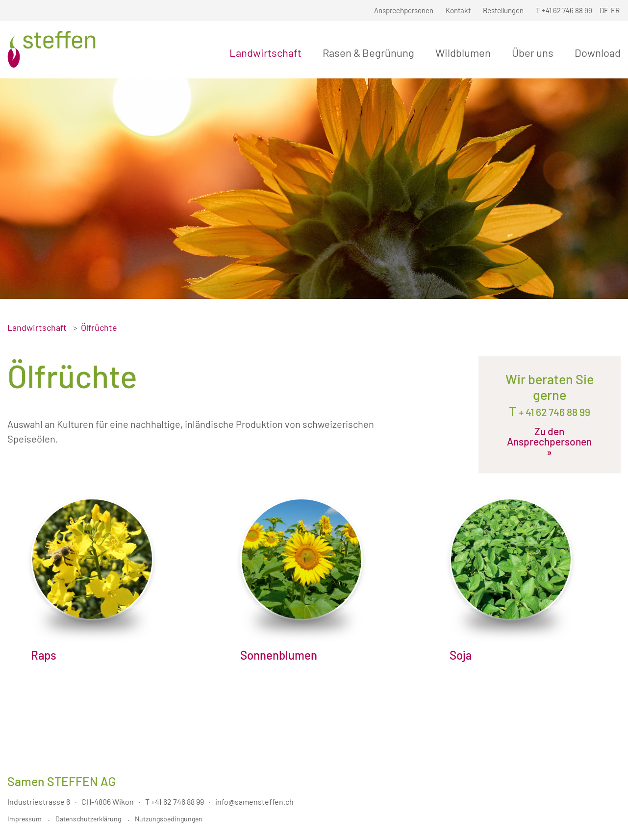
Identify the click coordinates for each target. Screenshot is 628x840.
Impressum (25, 819)
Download (598, 52)
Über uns (535, 52)
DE (604, 10)
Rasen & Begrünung (370, 52)
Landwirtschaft (267, 52)
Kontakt (458, 10)
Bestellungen (503, 10)
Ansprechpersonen (404, 10)
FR (615, 10)
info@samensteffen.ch (254, 802)
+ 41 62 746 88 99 (553, 412)
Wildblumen (465, 52)
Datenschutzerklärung (88, 819)
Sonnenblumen (279, 655)
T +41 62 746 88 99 (175, 802)
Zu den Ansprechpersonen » (549, 441)
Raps (44, 655)
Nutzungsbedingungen (169, 819)
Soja (461, 655)
